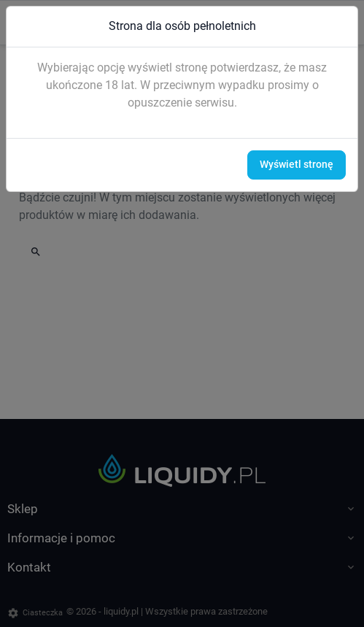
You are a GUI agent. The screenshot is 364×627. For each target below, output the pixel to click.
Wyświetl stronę (297, 165)
